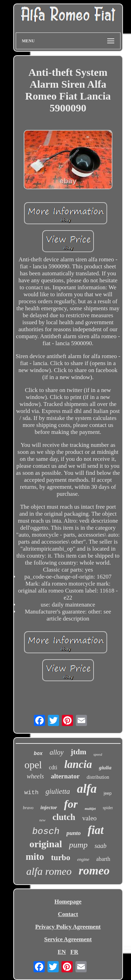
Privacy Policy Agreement (68, 927)
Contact (68, 914)
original (46, 844)
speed (98, 754)
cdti (53, 767)
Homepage (68, 902)
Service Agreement (68, 939)
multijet (90, 809)
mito (35, 857)
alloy (57, 752)
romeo (94, 870)
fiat (96, 830)
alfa (87, 789)
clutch (64, 817)
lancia (78, 764)
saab (101, 846)
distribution (98, 777)
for (71, 804)
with (32, 793)
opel (33, 765)
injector (49, 807)
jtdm (78, 752)
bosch (46, 832)
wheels (35, 776)
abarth (103, 859)
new (42, 820)
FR (74, 952)
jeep (108, 793)
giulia (105, 768)
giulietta (58, 791)
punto (74, 833)
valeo (89, 818)
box (38, 754)
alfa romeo (49, 871)
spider (108, 808)
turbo (61, 858)
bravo (28, 808)
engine (83, 859)
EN (62, 952)
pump (78, 845)
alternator (65, 776)
